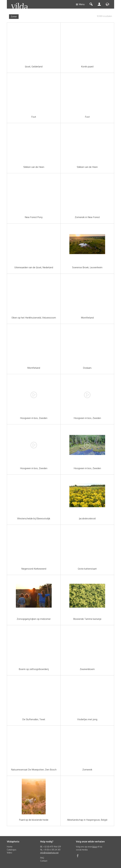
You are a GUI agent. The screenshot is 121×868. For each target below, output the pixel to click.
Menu (80, 5)
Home (10, 847)
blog (95, 847)
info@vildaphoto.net (49, 853)
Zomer (14, 17)
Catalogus (12, 850)
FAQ (42, 858)
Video (10, 853)
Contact (44, 861)
